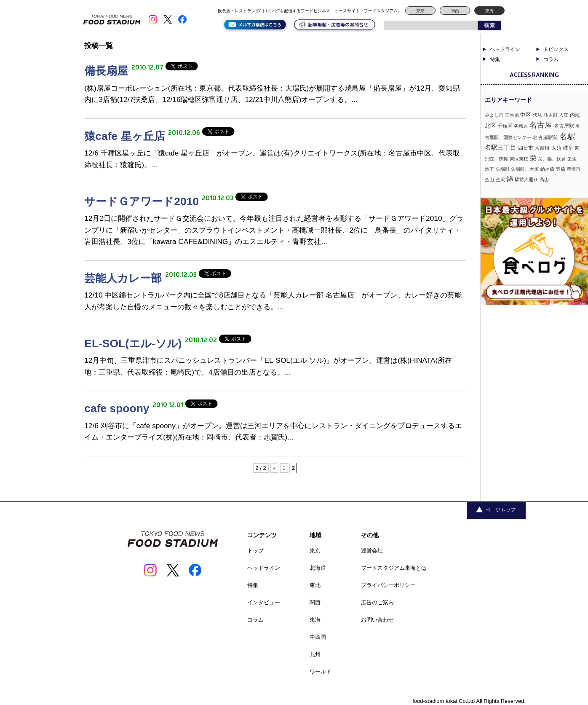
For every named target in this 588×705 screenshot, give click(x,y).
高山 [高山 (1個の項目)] (544, 180)
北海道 (318, 568)
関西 (455, 11)
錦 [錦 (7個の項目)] (510, 179)
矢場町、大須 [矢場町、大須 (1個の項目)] (525, 169)
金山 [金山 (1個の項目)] (489, 180)
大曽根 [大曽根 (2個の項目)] (542, 148)
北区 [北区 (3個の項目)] (490, 126)
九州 (315, 654)
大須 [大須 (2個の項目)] (556, 148)
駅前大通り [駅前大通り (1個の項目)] (526, 180)
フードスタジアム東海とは (394, 568)
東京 (420, 11)
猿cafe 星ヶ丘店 (126, 136)
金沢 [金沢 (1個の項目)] (500, 180)
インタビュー (264, 602)
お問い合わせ (377, 620)
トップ (255, 551)
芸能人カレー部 (124, 278)
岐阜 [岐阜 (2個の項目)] (568, 148)
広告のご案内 (377, 602)
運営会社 (372, 551)
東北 (315, 585)
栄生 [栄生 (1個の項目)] (572, 159)
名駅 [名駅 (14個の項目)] (567, 136)
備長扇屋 (108, 71)
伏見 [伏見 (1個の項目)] (537, 115)
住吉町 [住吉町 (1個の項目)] (551, 115)
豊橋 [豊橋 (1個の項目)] (561, 169)
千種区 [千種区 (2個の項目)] (505, 126)
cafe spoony (118, 408)
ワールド (321, 671)
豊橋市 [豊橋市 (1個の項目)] (573, 169)
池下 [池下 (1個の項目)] (489, 169)
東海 (489, 11)
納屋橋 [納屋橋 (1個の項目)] (547, 169)
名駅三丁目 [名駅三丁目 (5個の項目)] (501, 147)
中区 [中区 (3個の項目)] (526, 115)
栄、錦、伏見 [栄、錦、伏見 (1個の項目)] (552, 159)
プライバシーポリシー (388, 585)
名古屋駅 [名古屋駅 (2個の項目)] (564, 126)
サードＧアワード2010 (143, 201)
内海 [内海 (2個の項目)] (575, 115)
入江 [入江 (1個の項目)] (564, 115)
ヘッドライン (505, 49)
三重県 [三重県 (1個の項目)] (512, 115)
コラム (551, 59)
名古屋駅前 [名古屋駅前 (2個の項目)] (545, 137)
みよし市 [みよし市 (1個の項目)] (494, 115)
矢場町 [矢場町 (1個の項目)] (503, 169)
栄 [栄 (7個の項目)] (533, 158)
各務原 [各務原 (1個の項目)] (521, 126)
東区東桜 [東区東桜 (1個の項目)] (519, 159)
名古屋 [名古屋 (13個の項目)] (541, 125)
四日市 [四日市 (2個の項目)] (526, 148)
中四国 (318, 637)
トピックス (556, 49)
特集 (495, 59)
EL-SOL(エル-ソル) (135, 343)
